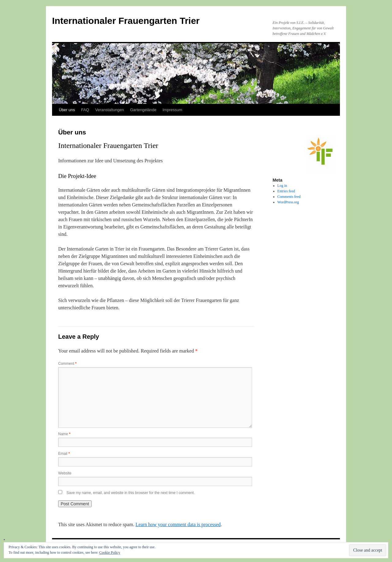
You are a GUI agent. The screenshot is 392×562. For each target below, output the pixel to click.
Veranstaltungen (110, 110)
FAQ (85, 110)
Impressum (172, 110)
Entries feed (286, 191)
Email (64, 454)
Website (65, 473)
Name (64, 434)
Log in (282, 186)
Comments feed (289, 197)
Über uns (67, 110)
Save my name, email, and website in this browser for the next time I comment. (131, 493)
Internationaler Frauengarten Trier (126, 21)
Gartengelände (143, 110)
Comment (67, 364)
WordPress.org (288, 202)
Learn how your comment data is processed (178, 524)
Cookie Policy (110, 553)
